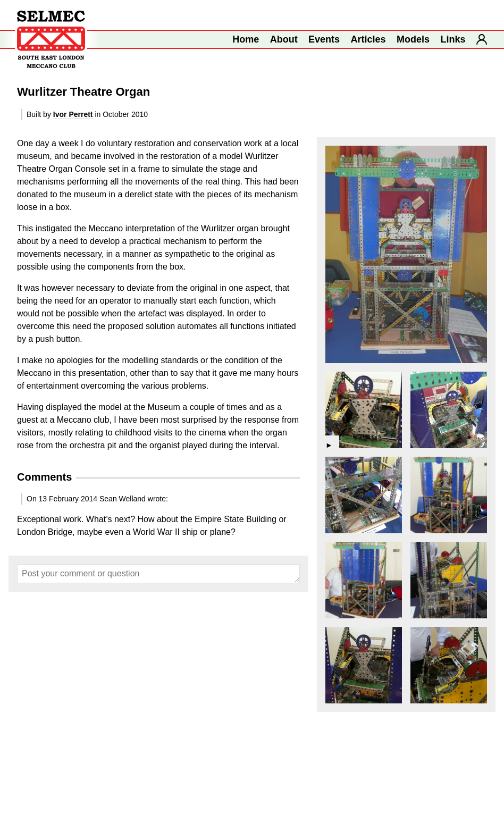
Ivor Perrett (73, 114)
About (284, 39)
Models (413, 39)
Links (453, 39)
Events (324, 39)
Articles (368, 39)
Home (246, 39)
